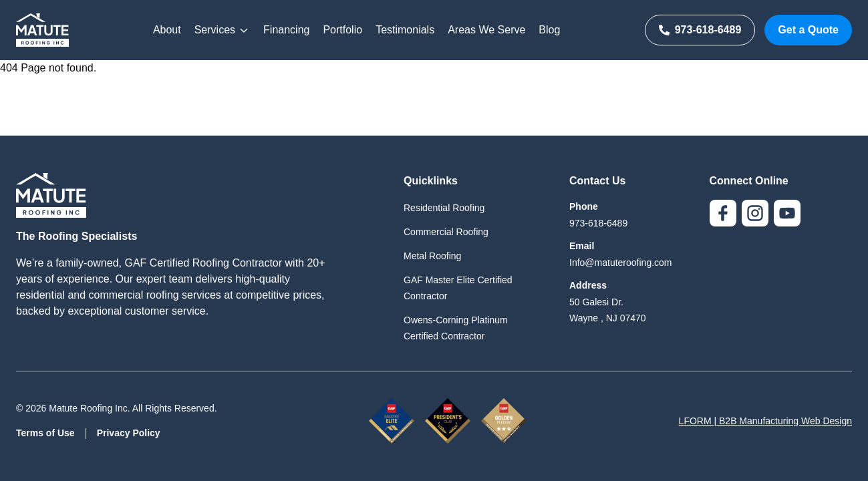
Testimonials (405, 30)
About (167, 30)
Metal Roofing (432, 256)
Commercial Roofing (446, 232)
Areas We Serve (486, 30)
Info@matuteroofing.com (621, 263)
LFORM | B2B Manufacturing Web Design (765, 421)
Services (222, 30)
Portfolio (342, 30)
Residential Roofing (444, 208)
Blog (549, 30)
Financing (286, 30)
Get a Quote (808, 30)
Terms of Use (45, 433)
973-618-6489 (700, 30)
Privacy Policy (129, 433)
